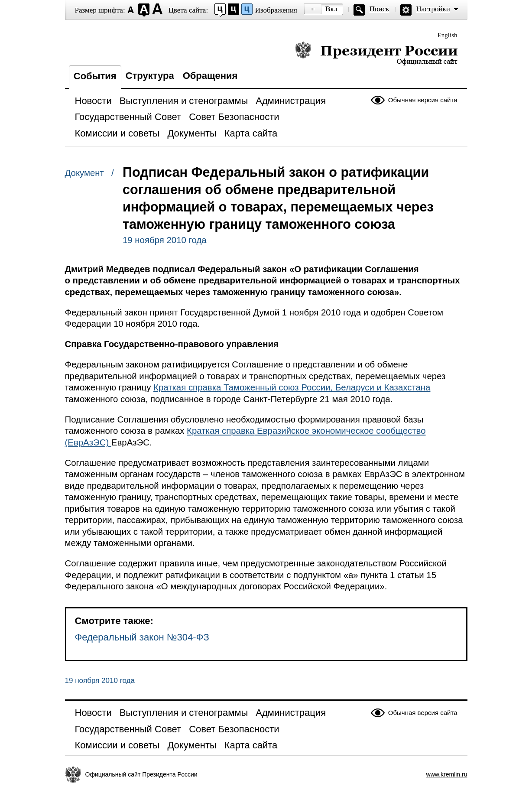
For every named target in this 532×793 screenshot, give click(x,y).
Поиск (380, 9)
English (448, 35)
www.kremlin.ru (447, 774)
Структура (150, 76)
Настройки (433, 9)
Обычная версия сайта (423, 100)
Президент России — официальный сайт (376, 53)
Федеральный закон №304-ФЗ (142, 637)
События (95, 76)
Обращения (210, 76)
